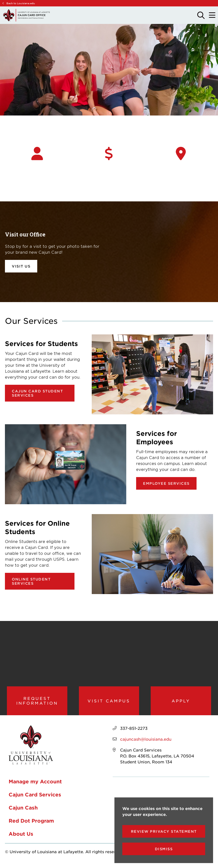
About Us (21, 837)
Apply (181, 702)
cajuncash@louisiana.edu (146, 743)
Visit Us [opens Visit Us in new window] (21, 266)
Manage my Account (35, 785)
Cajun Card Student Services (37, 393)
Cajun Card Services (35, 798)
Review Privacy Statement (164, 831)
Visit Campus (109, 702)
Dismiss (164, 849)
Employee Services (166, 483)
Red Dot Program (31, 824)
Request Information (37, 703)
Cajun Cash (23, 811)
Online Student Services (31, 581)
